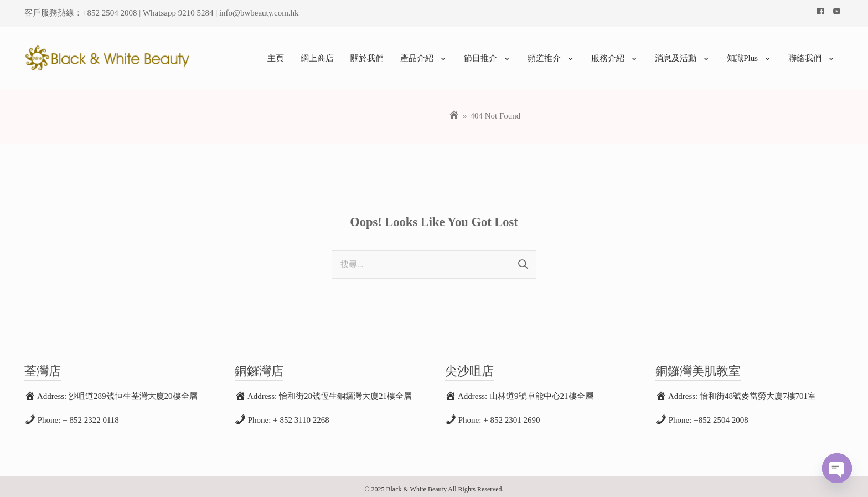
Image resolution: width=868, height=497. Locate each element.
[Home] (454, 111)
